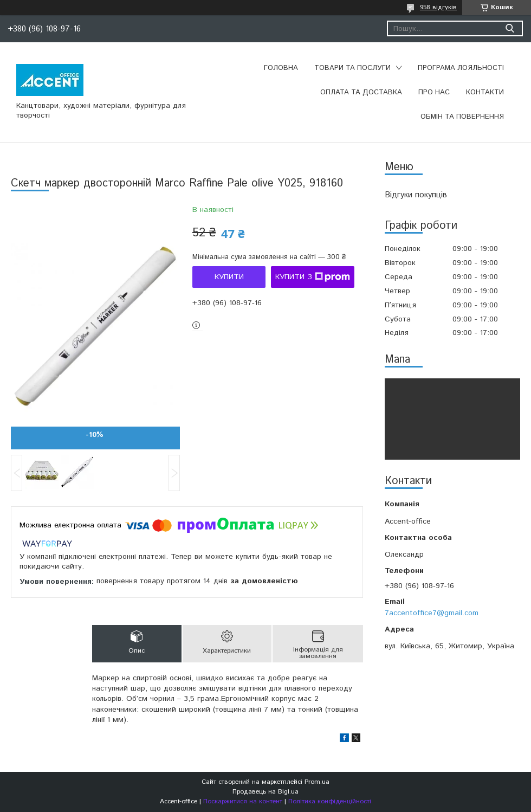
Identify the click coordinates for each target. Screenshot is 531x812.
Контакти (485, 92)
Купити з (313, 277)
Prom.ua (317, 782)
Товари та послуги (352, 68)
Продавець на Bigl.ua (265, 792)
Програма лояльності (461, 68)
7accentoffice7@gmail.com (432, 613)
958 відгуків (438, 7)
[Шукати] (510, 28)
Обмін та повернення (462, 117)
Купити (229, 277)
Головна (281, 68)
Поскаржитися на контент (243, 801)
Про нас (434, 92)
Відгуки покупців (416, 195)
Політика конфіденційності (330, 801)
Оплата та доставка (361, 92)
